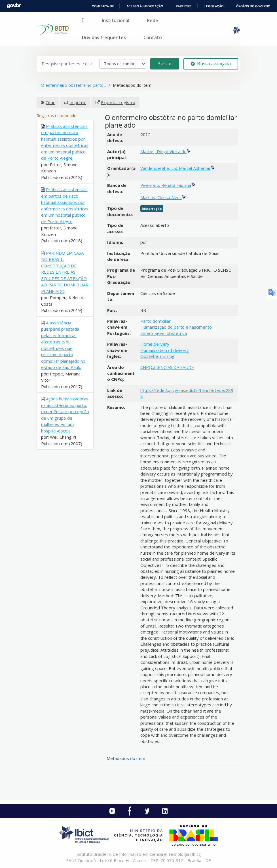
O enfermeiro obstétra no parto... (73, 85)
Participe (184, 6)
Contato (153, 37)
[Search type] (123, 64)
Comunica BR (103, 6)
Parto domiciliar (156, 321)
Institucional (116, 20)
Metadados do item (126, 758)
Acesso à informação (145, 6)
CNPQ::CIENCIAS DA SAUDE (167, 367)
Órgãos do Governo (253, 6)
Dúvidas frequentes (104, 37)
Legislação (214, 6)
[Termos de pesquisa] (67, 64)
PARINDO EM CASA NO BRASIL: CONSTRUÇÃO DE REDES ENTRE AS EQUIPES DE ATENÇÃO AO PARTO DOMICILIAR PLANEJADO (65, 272)
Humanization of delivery (165, 350)
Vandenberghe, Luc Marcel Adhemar (175, 168)
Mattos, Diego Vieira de (163, 151)
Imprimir (78, 102)
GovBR (14, 6)
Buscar (165, 64)
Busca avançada (211, 64)
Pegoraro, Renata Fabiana (166, 185)
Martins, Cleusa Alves (161, 197)
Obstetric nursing (157, 356)
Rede (153, 20)
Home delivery (155, 344)
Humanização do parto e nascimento (176, 327)
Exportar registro (118, 102)
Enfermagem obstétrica (164, 333)
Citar (50, 102)
